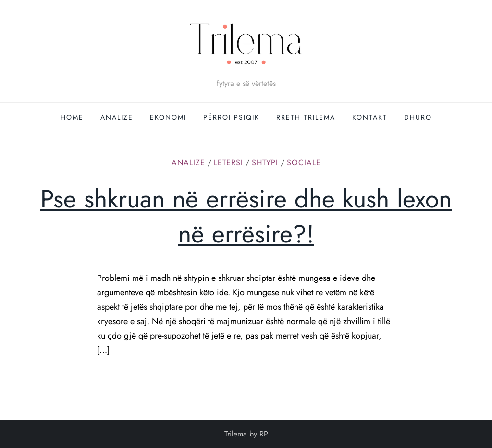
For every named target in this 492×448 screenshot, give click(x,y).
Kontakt (370, 117)
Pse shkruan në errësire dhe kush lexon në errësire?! (246, 216)
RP (264, 434)
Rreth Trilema (306, 117)
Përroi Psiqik (231, 117)
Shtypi (265, 163)
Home (72, 117)
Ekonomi (168, 117)
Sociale (304, 163)
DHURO (418, 117)
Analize (117, 117)
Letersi (228, 163)
